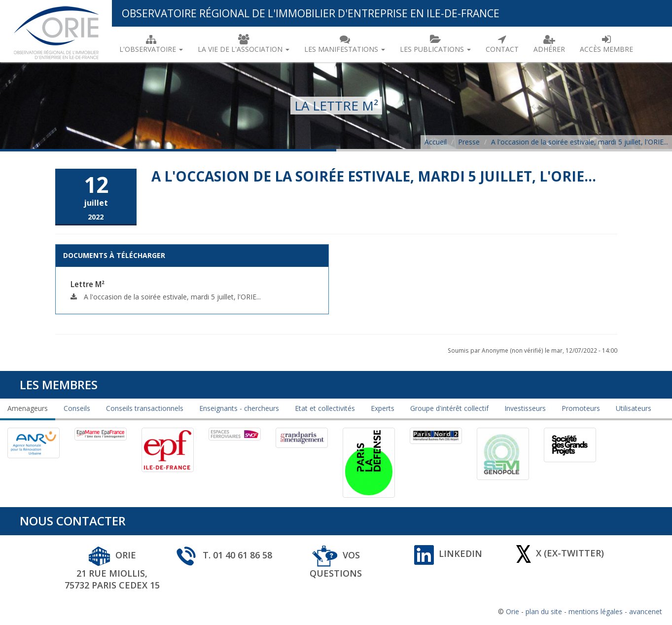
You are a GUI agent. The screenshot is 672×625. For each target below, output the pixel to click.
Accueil (436, 142)
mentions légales (596, 611)
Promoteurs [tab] (581, 408)
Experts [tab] (383, 408)
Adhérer (549, 44)
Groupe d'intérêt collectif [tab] (449, 408)
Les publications (435, 44)
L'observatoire (151, 44)
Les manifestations (345, 44)
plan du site (544, 611)
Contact (502, 44)
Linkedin (448, 553)
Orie (513, 611)
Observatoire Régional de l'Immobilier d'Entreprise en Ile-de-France (311, 13)
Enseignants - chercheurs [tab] (239, 408)
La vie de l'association (244, 44)
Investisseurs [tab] (525, 408)
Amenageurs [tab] (28, 408)
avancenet (646, 611)
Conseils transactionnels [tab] (145, 408)
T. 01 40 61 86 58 (224, 555)
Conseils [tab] (77, 408)
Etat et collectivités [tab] (325, 408)
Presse (469, 142)
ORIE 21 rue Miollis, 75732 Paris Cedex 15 (112, 570)
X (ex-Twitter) (560, 552)
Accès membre (606, 44)
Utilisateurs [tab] (634, 408)
